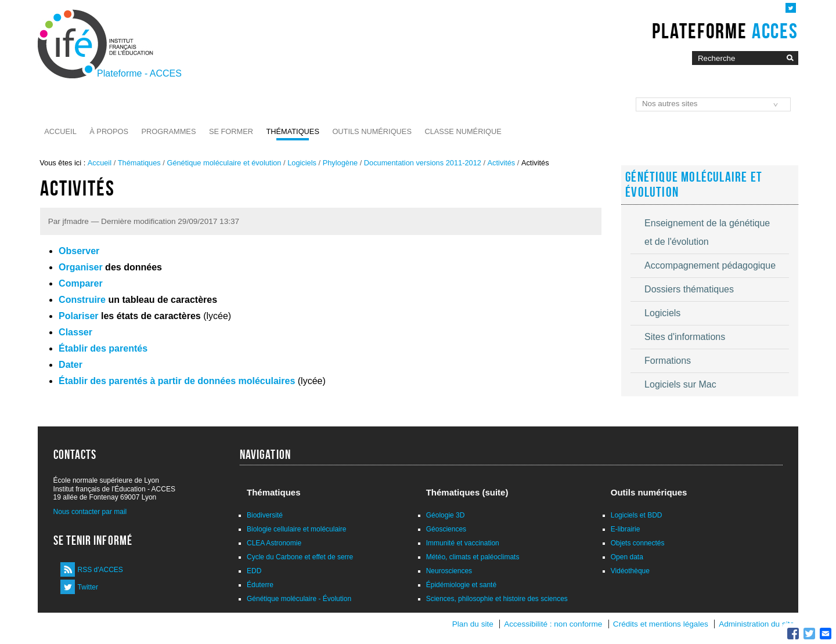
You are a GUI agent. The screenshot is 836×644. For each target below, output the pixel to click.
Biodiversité (265, 515)
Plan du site (473, 624)
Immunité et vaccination (463, 543)
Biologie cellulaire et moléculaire (296, 529)
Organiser (81, 267)
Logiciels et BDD (637, 515)
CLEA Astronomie (274, 543)
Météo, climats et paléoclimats (473, 557)
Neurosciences (449, 571)
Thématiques (292, 131)
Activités (502, 163)
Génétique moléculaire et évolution (224, 163)
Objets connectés (638, 543)
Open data (627, 557)
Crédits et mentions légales (661, 624)
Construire (82, 300)
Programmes (169, 131)
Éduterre (260, 585)
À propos (109, 131)
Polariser (78, 316)
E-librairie (626, 529)
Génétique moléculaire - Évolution (299, 599)
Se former (231, 131)
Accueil (60, 131)
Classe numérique (463, 131)
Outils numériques (372, 131)
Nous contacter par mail (90, 512)
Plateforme (725, 31)
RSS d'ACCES (100, 570)
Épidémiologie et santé (461, 585)
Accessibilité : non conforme (553, 624)
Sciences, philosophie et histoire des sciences (497, 599)
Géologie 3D (446, 515)
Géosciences (446, 529)
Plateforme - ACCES (139, 73)
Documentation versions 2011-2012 (423, 163)
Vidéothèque (630, 571)
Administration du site (756, 624)
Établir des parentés (103, 348)
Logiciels (302, 163)
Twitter (88, 587)
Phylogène (340, 163)
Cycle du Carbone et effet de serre (300, 557)
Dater (71, 365)
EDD (254, 571)
